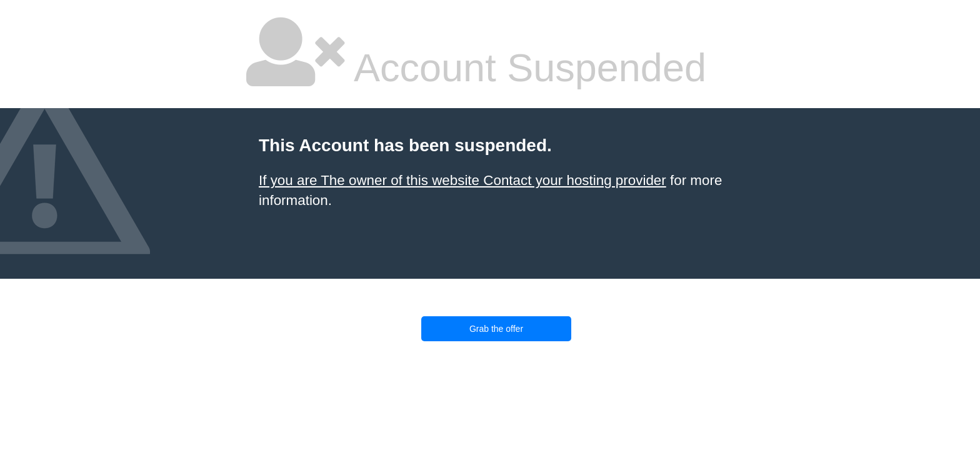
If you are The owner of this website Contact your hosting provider (462, 180)
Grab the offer (496, 329)
